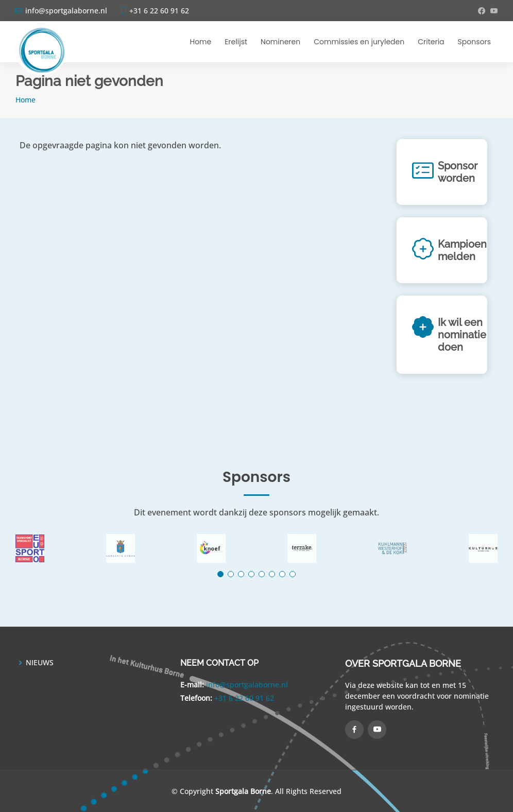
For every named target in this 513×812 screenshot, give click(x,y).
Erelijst (236, 42)
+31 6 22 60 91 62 (244, 698)
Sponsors (474, 42)
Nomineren (280, 42)
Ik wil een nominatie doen (462, 335)
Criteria (431, 42)
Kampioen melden (462, 250)
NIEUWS (40, 663)
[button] (220, 574)
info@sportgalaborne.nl (247, 685)
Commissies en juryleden (359, 42)
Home (200, 42)
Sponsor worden (458, 172)
